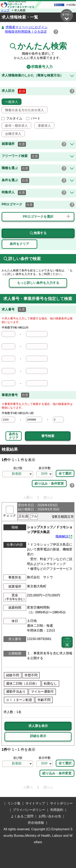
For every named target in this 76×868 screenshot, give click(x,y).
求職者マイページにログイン (27, 27)
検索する (38, 233)
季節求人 (43, 126)
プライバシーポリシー (29, 810)
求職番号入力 (38, 67)
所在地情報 (36, 823)
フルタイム (12, 119)
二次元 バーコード (67, 642)
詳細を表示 (38, 736)
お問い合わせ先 (50, 816)
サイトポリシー (61, 804)
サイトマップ (35, 804)
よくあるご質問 (22, 816)
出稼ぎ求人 (12, 134)
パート (33, 119)
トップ (5, 10)
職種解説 (62, 537)
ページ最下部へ (67, 15)
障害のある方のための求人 (23, 110)
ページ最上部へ (67, 836)
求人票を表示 (38, 726)
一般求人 (10, 102)
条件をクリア (14, 436)
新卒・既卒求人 (15, 126)
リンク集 (14, 804)
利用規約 (57, 810)
